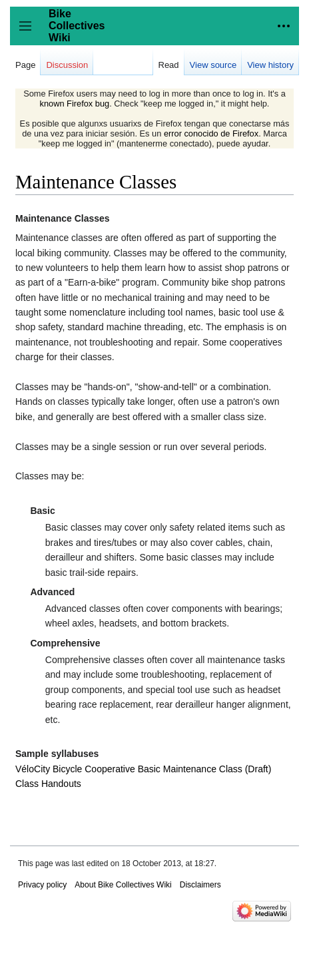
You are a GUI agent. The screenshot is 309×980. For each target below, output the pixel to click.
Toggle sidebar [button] (30, 32)
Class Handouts (48, 784)
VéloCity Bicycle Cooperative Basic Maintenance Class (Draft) (143, 769)
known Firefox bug (75, 104)
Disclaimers (200, 885)
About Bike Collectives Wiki (123, 885)
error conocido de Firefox (211, 133)
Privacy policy (42, 885)
